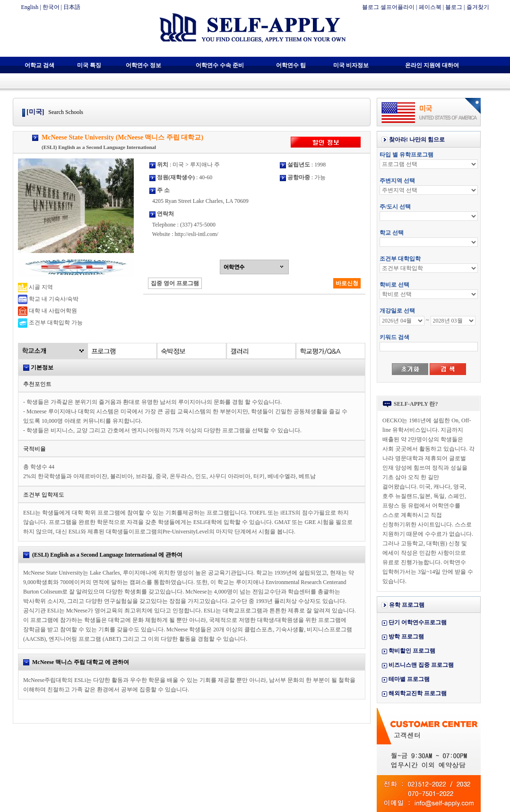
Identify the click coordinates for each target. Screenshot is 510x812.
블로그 (454, 7)
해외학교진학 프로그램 (418, 693)
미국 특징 (89, 65)
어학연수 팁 (291, 65)
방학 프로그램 (406, 637)
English (30, 7)
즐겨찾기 (478, 7)
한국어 (51, 7)
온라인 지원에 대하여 (432, 65)
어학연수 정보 (143, 65)
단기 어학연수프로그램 (418, 622)
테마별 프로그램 (409, 679)
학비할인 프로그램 (412, 651)
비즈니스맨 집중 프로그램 (421, 665)
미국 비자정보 (351, 65)
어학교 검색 (39, 65)
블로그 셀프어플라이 (388, 7)
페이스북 (430, 7)
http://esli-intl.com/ (196, 234)
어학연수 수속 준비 (220, 65)
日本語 (72, 7)
